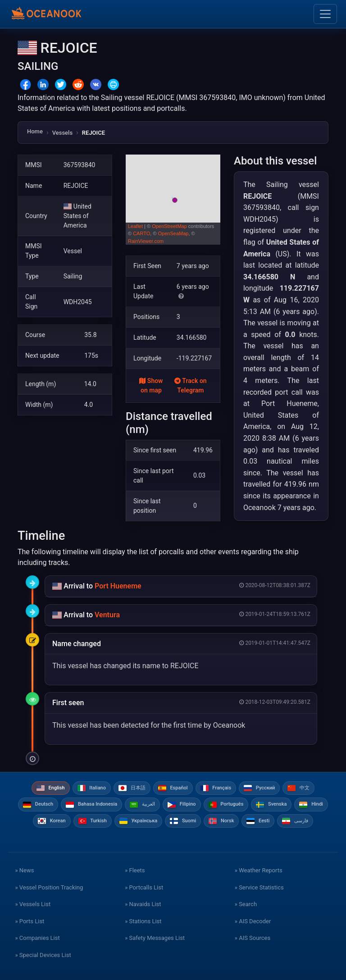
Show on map (151, 385)
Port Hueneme (118, 586)
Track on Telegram (191, 385)
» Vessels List (33, 904)
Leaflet (135, 226)
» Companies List (37, 938)
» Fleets (135, 870)
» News (24, 870)
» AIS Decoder (253, 921)
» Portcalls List (144, 887)
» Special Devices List (43, 955)
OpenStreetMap (169, 226)
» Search (246, 904)
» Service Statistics (259, 887)
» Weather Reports (259, 870)
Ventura (107, 615)
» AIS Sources (253, 938)
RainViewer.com (146, 241)
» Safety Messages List (155, 938)
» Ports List (30, 921)
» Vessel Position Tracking (49, 887)
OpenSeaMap (173, 233)
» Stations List (143, 921)
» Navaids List (143, 904)
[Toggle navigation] (325, 14)
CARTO (141, 233)
